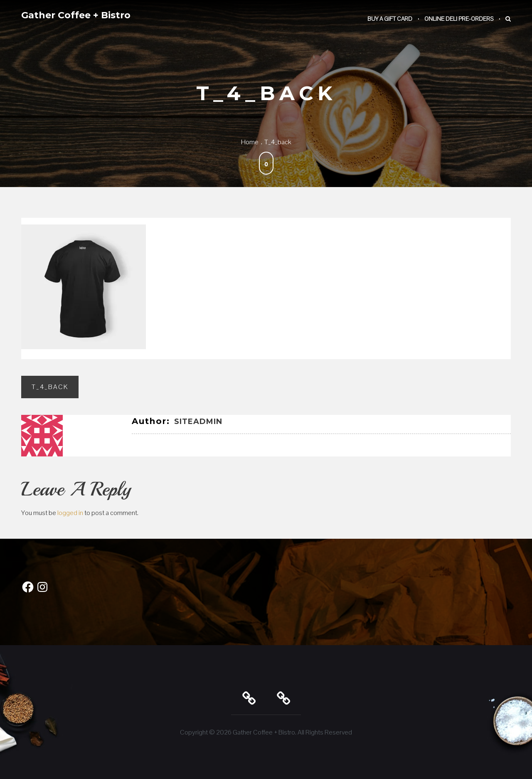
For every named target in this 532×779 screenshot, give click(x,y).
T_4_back (50, 387)
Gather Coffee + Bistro (76, 15)
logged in (70, 513)
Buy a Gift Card (390, 19)
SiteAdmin (198, 422)
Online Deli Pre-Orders (459, 19)
